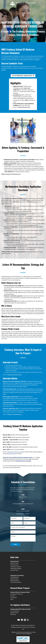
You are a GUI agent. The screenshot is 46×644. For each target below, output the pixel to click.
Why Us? (13, 593)
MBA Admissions (15, 578)
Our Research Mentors (16, 592)
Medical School (14, 576)
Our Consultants (15, 608)
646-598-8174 (23, 497)
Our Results (14, 595)
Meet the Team (14, 561)
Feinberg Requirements (24, 107)
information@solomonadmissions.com (23, 504)
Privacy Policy (26, 625)
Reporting (13, 612)
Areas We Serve (15, 568)
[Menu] (23, 15)
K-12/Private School (16, 580)
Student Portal (14, 610)
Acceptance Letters (16, 564)
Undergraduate (15, 575)
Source (37, 60)
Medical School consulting (24, 461)
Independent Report (16, 566)
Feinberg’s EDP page (10, 454)
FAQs (12, 597)
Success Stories (15, 563)
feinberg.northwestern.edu (13, 174)
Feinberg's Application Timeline (16, 452)
